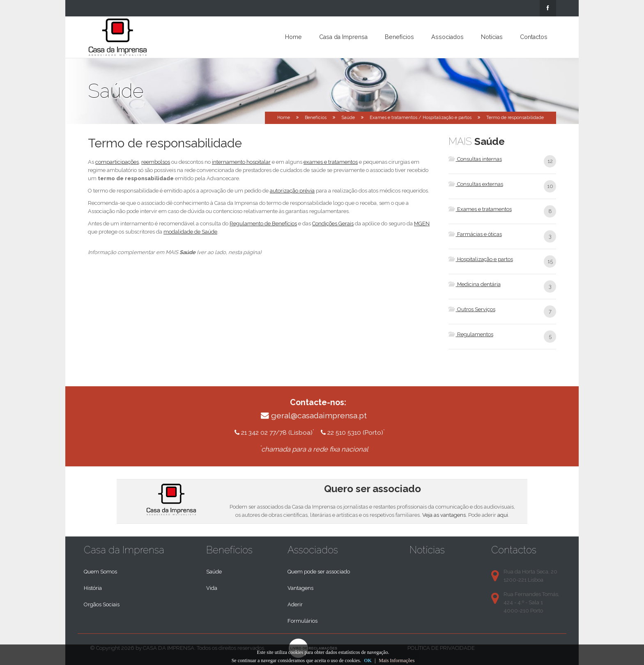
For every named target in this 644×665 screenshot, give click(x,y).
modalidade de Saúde (190, 232)
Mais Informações (397, 660)
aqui (503, 515)
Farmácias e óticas (475, 234)
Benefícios (399, 37)
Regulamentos (471, 334)
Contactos (534, 37)
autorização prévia (292, 191)
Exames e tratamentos (480, 209)
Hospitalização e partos (481, 259)
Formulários (302, 621)
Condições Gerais (333, 224)
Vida (212, 588)
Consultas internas (475, 159)
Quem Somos (100, 572)
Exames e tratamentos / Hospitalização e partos (421, 118)
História (93, 588)
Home (293, 37)
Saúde (348, 118)
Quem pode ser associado (319, 572)
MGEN (422, 224)
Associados (447, 37)
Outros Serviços (472, 309)
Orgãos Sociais (102, 604)
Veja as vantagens (444, 515)
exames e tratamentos (331, 162)
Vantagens (300, 588)
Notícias (492, 37)
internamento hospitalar (241, 162)
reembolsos (156, 162)
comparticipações (117, 162)
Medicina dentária (475, 284)
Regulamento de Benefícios (263, 224)
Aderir (295, 604)
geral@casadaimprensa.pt (319, 416)
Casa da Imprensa (343, 37)
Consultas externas (476, 184)
